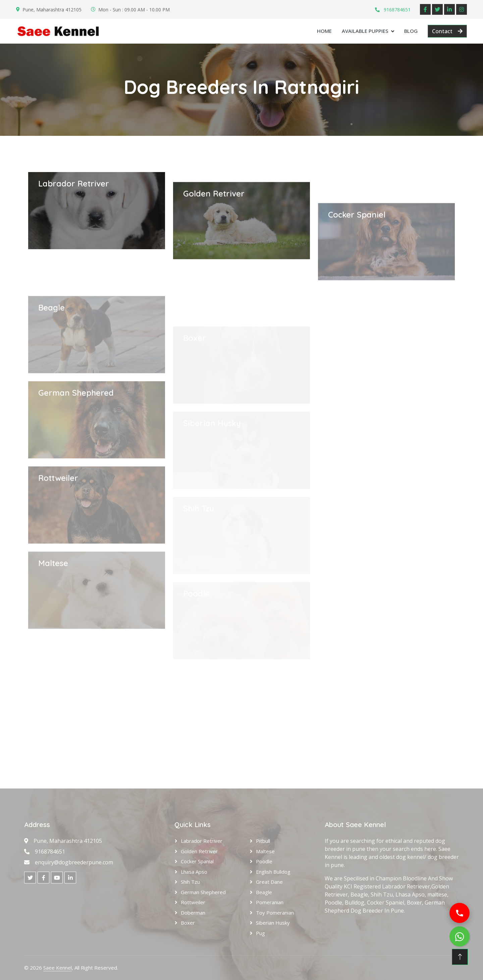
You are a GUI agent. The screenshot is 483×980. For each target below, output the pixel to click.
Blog (411, 31)
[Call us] (460, 913)
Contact (447, 31)
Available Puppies (365, 31)
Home (324, 31)
